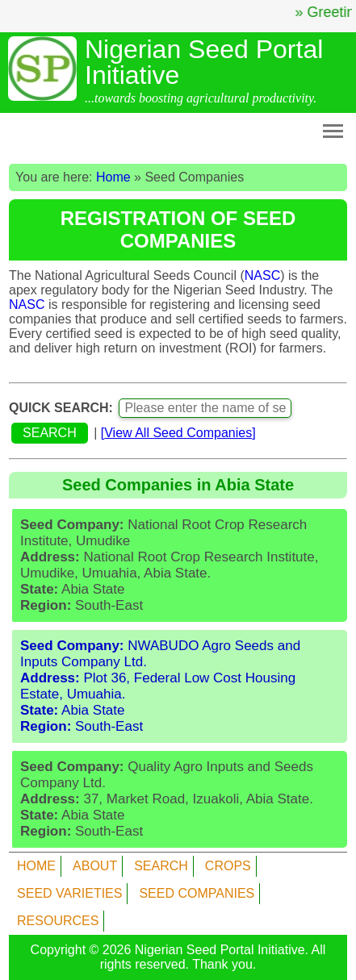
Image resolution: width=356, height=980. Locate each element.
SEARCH (161, 866)
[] (178, 433)
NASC (262, 275)
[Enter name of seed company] (205, 408)
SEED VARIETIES (69, 893)
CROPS (228, 866)
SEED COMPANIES (197, 893)
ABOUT (95, 866)
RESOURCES (58, 921)
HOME (36, 866)
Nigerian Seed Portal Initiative (220, 950)
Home (113, 177)
